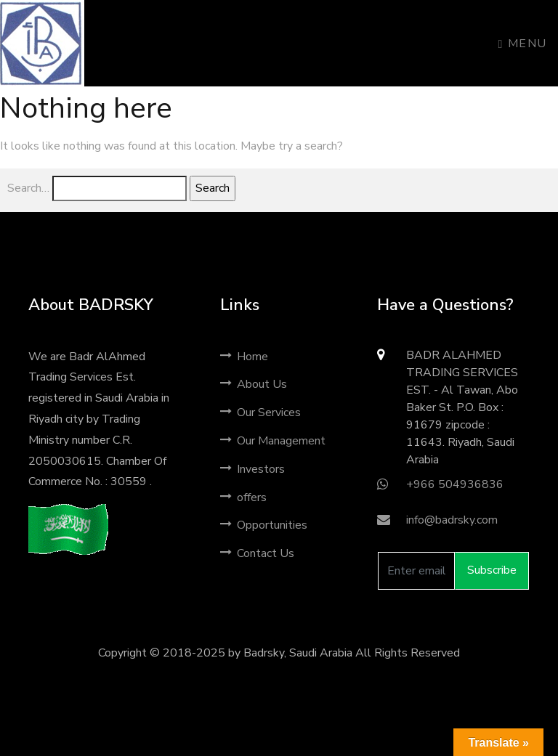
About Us (254, 384)
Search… (28, 188)
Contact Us (257, 553)
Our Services (260, 412)
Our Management (273, 441)
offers (243, 497)
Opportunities (264, 525)
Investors (252, 469)
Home (244, 357)
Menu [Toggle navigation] (523, 44)
